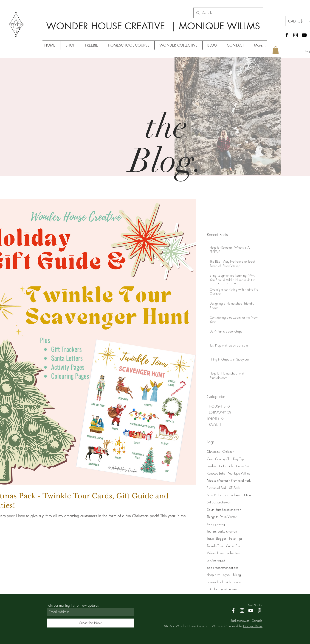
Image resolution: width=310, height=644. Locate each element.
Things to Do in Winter (222, 517)
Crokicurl (228, 451)
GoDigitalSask (253, 626)
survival (238, 582)
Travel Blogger (216, 538)
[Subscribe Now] (90, 623)
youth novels (229, 589)
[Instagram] (296, 35)
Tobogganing (216, 524)
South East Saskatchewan (224, 509)
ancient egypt (216, 560)
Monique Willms (239, 473)
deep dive (214, 575)
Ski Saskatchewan (219, 502)
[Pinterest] (259, 611)
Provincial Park (217, 488)
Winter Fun (233, 546)
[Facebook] (287, 35)
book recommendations (223, 568)
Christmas (213, 451)
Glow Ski (242, 466)
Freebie (212, 466)
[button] (276, 50)
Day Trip (238, 459)
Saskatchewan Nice (237, 495)
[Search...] (228, 13)
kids (228, 582)
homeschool (215, 582)
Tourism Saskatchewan (222, 531)
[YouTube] (304, 35)
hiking (237, 575)
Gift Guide (226, 466)
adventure (234, 553)
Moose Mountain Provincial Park (229, 480)
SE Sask (234, 488)
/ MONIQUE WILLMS (130, 34)
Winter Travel (216, 553)
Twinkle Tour (215, 546)
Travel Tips (235, 538)
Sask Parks (214, 495)
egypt (227, 575)
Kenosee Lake (216, 473)
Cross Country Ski (219, 459)
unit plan (213, 589)
